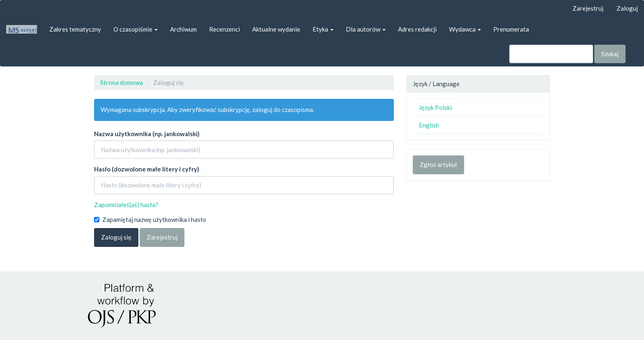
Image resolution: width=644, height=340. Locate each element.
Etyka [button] (323, 29)
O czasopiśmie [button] (136, 29)
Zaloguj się (116, 237)
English (429, 125)
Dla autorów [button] (366, 29)
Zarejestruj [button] (162, 237)
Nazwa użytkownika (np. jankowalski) (147, 134)
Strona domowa (122, 82)
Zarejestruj (588, 8)
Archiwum (183, 29)
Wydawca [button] (465, 29)
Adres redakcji (417, 29)
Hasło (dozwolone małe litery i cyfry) (147, 169)
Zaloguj (627, 8)
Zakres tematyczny (75, 29)
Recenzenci (224, 29)
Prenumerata (511, 29)
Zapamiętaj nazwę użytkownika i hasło (150, 219)
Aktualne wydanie (276, 29)
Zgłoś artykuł (438, 164)
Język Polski (435, 107)
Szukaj (610, 54)
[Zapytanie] (551, 54)
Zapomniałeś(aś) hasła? (126, 205)
